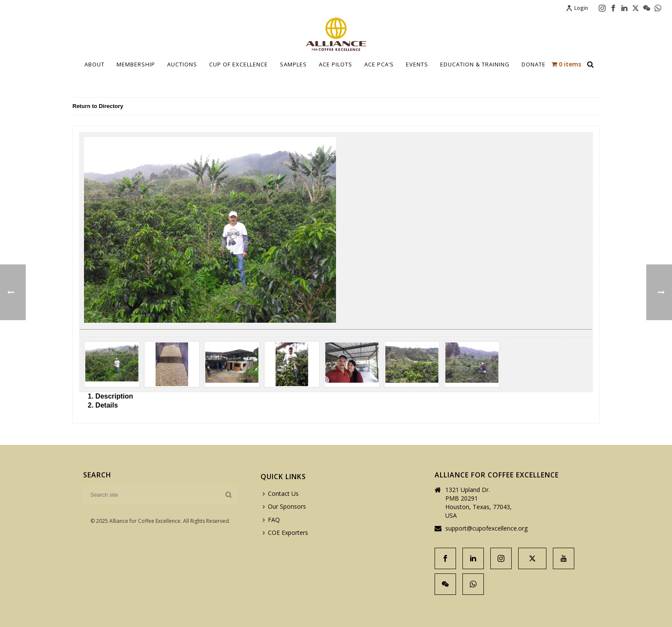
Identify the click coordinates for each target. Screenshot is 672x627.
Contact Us (281, 493)
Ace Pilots (336, 64)
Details (107, 405)
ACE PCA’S (379, 64)
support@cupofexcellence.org (486, 528)
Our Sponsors (284, 506)
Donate (534, 64)
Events (417, 64)
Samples (293, 64)
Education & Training (475, 64)
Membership (136, 64)
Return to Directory (98, 106)
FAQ (271, 520)
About (94, 64)
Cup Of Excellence (238, 64)
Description (114, 396)
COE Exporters (285, 532)
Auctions (182, 64)
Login (577, 8)
